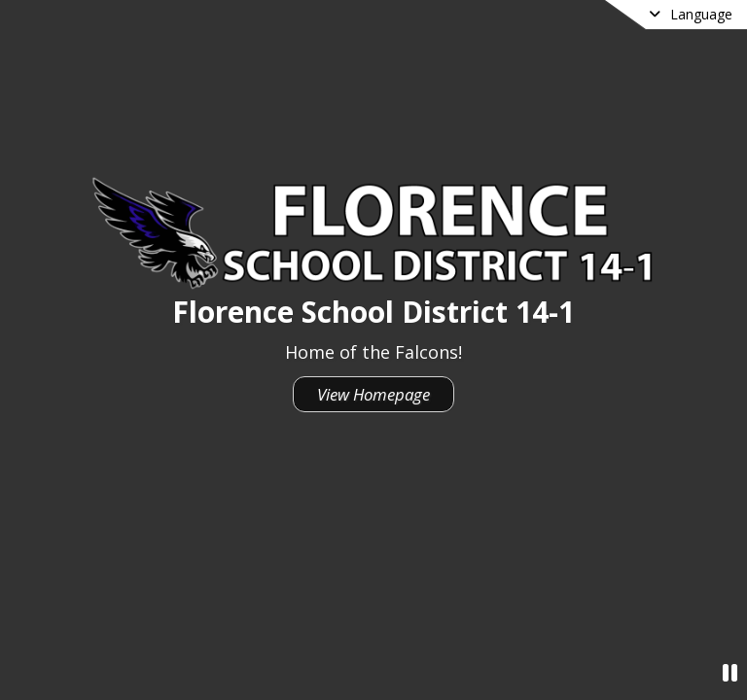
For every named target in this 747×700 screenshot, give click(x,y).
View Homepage (373, 394)
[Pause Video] (730, 672)
